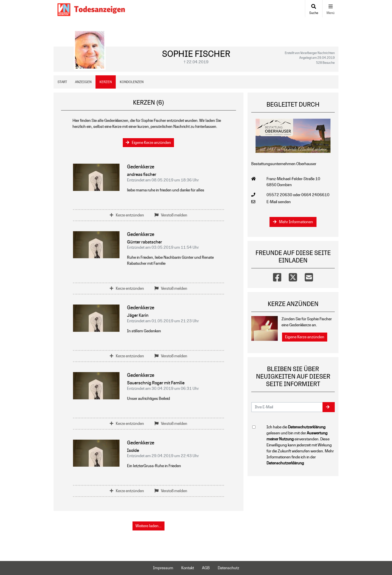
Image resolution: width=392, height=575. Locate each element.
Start (62, 82)
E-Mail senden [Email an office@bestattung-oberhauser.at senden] (279, 202)
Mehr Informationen (293, 222)
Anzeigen (83, 82)
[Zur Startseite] (91, 9)
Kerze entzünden (127, 215)
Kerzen (106, 82)
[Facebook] (277, 276)
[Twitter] (293, 276)
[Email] (309, 276)
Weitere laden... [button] (148, 526)
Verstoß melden (171, 215)
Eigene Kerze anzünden (148, 142)
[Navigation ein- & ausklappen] (330, 9)
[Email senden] (287, 407)
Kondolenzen (132, 82)
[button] (329, 407)
